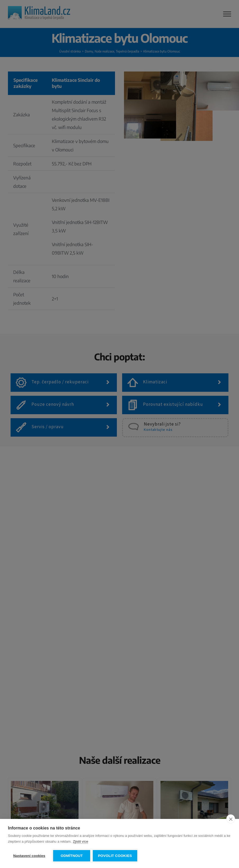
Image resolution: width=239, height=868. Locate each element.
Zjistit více (81, 842)
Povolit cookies (115, 856)
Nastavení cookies (29, 856)
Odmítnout (72, 856)
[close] (231, 819)
